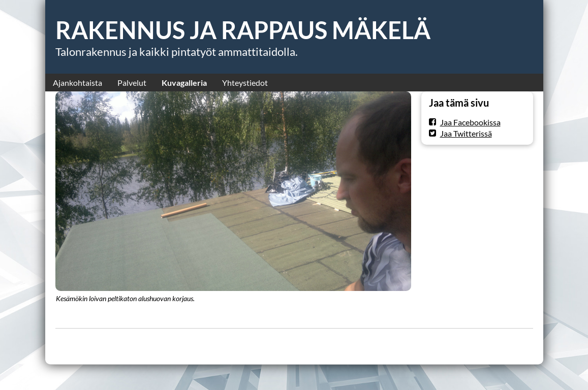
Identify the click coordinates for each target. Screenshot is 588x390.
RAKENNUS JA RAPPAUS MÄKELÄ (243, 30)
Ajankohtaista (78, 83)
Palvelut (132, 83)
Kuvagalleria (184, 83)
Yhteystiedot (245, 83)
